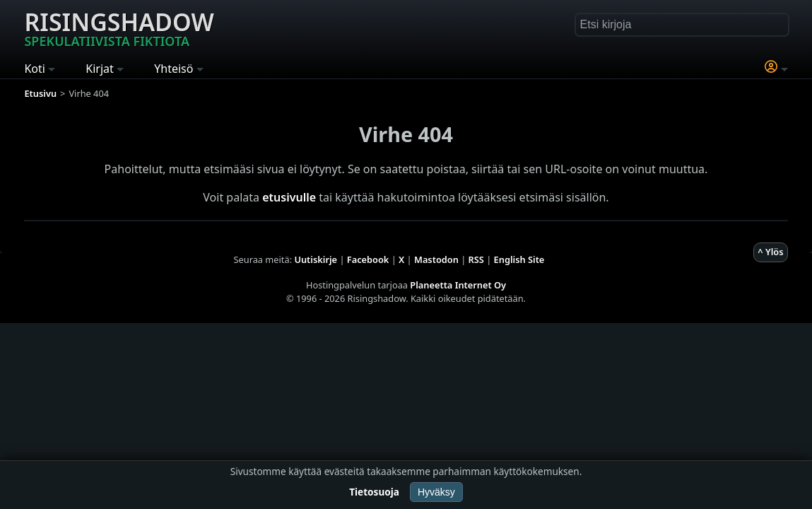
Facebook (368, 259)
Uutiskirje (316, 259)
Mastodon (436, 259)
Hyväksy (436, 492)
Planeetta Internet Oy (458, 285)
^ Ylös (770, 252)
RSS (476, 259)
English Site (519, 259)
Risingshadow (119, 28)
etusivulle (289, 197)
